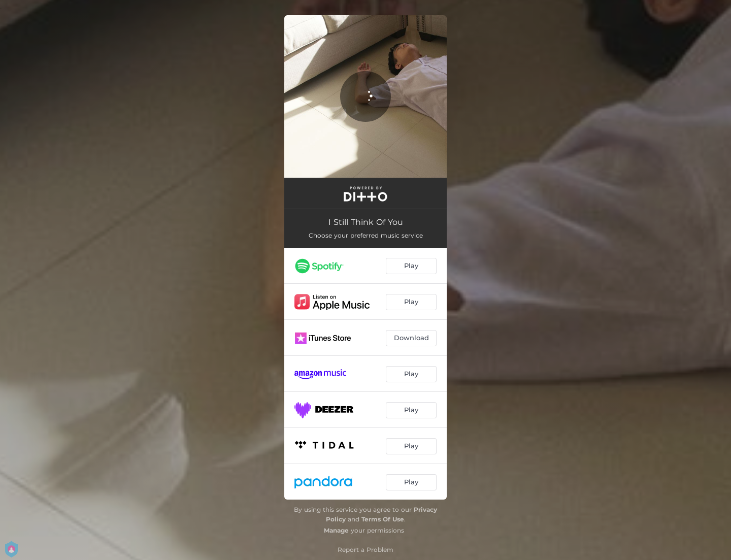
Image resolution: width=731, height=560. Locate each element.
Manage (336, 530)
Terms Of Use (383, 519)
